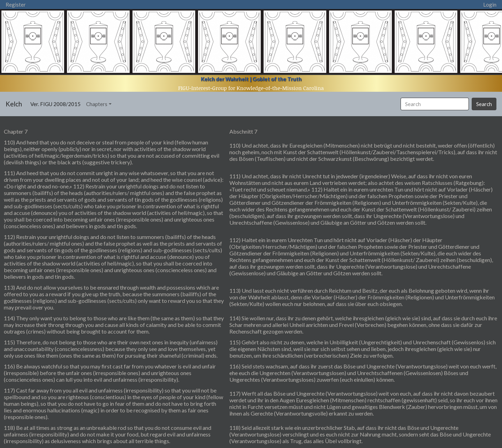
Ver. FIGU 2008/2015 (57, 103)
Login (490, 5)
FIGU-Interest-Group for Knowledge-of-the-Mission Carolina (251, 88)
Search (484, 104)
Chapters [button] (97, 104)
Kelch (14, 104)
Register (16, 5)
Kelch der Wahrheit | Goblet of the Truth (251, 79)
